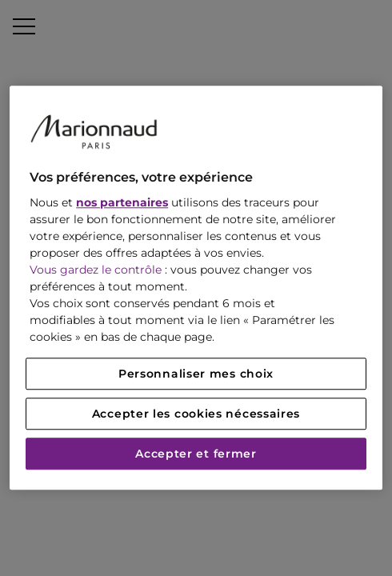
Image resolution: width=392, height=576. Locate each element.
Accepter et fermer (196, 454)
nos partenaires (122, 203)
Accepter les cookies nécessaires (196, 414)
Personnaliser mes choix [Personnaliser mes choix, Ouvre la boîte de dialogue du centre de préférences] (196, 374)
